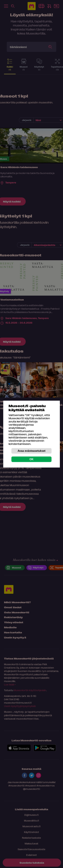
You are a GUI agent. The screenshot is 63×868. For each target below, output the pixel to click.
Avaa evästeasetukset (32, 451)
